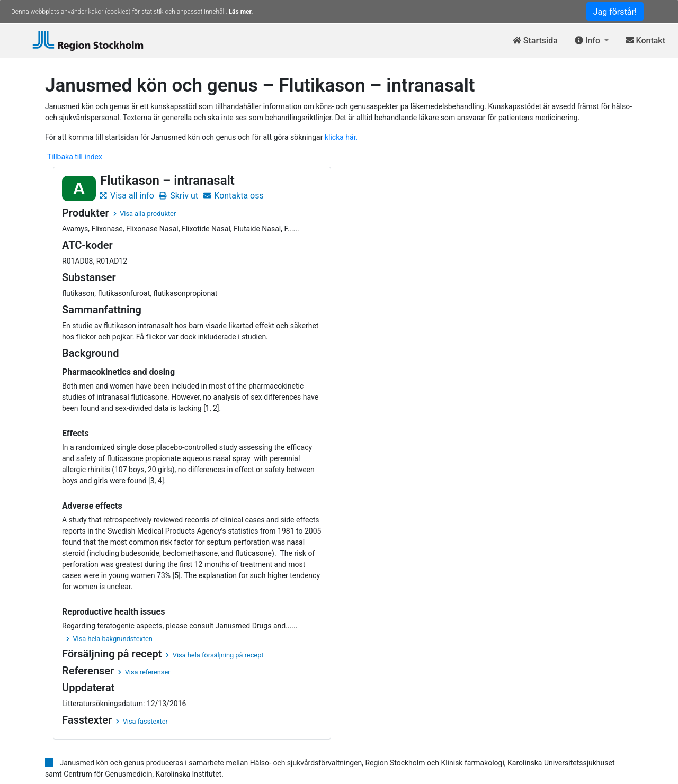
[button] (592, 41)
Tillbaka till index (75, 157)
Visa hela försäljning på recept (215, 655)
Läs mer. (241, 12)
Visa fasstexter (142, 721)
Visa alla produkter (145, 214)
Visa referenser (144, 672)
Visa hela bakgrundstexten (109, 639)
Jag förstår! (615, 12)
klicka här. (341, 137)
